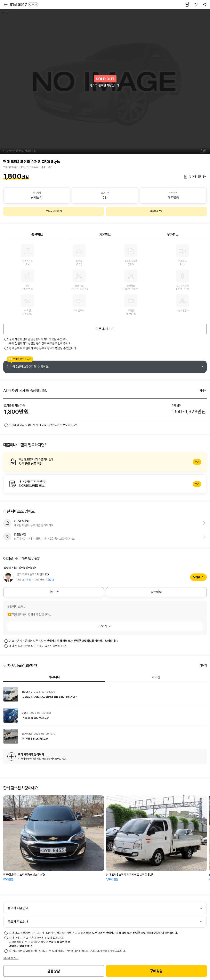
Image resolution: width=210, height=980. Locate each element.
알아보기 (105, 462)
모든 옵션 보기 (105, 329)
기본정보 (105, 235)
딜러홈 (197, 577)
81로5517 (24, 5)
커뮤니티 (54, 677)
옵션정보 (37, 235)
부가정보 (173, 235)
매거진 (156, 677)
